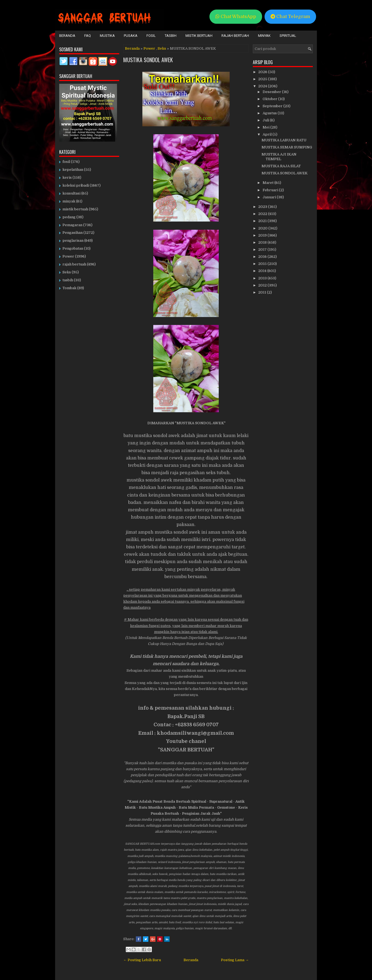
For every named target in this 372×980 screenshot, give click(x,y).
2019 (263, 235)
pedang (69, 217)
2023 (263, 207)
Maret (268, 183)
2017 (263, 250)
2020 (263, 228)
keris (67, 177)
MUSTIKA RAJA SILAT (281, 166)
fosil (66, 162)
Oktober (270, 99)
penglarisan (73, 240)
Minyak (264, 36)
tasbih (68, 280)
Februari (271, 190)
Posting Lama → (235, 960)
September (273, 106)
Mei (266, 127)
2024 (263, 86)
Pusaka (131, 36)
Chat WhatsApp (236, 17)
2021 (263, 221)
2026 (263, 72)
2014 (263, 271)
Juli (266, 120)
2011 (263, 292)
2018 (263, 242)
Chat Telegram (290, 17)
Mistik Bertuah (199, 36)
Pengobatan (73, 248)
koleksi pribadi (76, 185)
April (268, 134)
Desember (272, 92)
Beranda (67, 36)
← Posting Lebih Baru (142, 960)
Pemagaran (72, 225)
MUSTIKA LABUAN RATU (284, 140)
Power (149, 48)
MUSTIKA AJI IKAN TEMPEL (279, 157)
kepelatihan (73, 170)
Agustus (270, 113)
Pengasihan (73, 233)
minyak (69, 201)
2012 (263, 285)
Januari (270, 197)
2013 (263, 278)
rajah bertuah (74, 264)
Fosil (151, 36)
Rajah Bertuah (235, 36)
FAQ (88, 36)
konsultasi (71, 193)
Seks (162, 48)
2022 (263, 214)
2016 (263, 257)
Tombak (69, 288)
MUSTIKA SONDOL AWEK (148, 60)
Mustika (107, 36)
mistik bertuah (75, 209)
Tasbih (171, 36)
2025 (263, 79)
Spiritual (288, 36)
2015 (263, 264)
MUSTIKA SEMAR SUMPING (287, 147)
